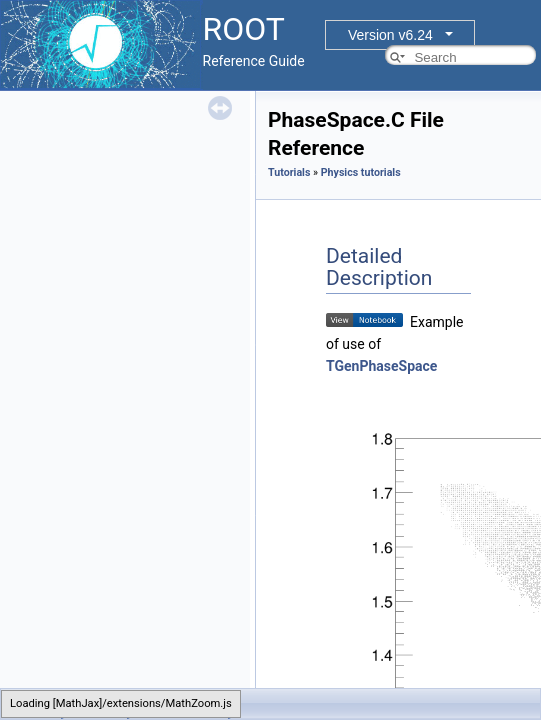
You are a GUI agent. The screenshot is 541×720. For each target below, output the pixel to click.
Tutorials (289, 172)
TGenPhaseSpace (381, 366)
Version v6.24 (390, 35)
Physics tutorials (361, 172)
